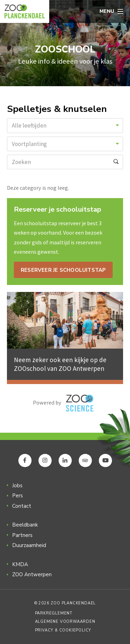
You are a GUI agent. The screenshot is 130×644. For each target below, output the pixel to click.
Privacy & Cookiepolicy (63, 630)
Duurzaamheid (29, 545)
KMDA (20, 564)
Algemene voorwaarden (65, 622)
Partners (22, 535)
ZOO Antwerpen (32, 574)
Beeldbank (25, 525)
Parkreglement (54, 613)
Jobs (17, 486)
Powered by (63, 403)
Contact (22, 506)
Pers (18, 496)
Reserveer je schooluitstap (63, 270)
